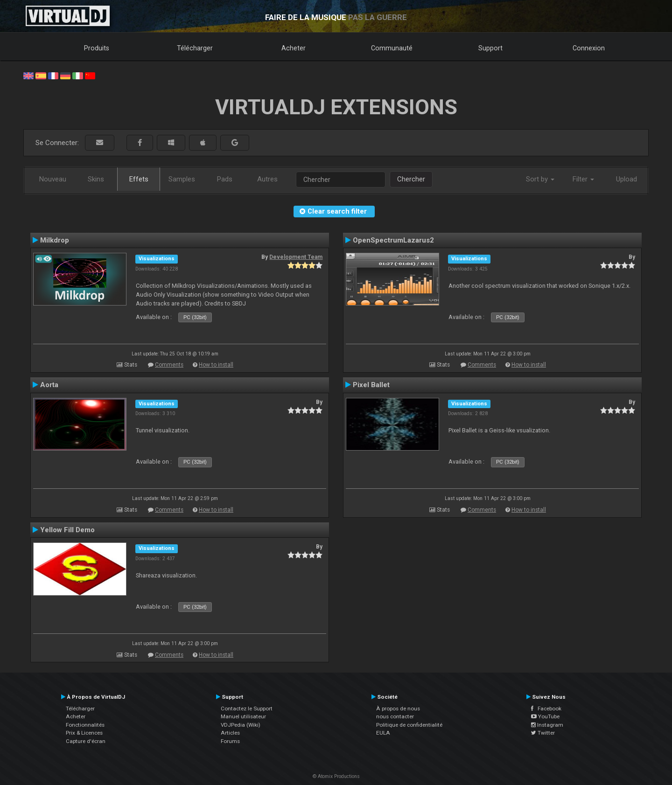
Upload (626, 179)
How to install (216, 365)
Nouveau (53, 179)
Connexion (589, 48)
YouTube (545, 716)
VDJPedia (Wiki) (241, 725)
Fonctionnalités (85, 725)
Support (490, 48)
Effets (139, 179)
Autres (267, 179)
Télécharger (195, 48)
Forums (230, 741)
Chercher (411, 179)
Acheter (294, 48)
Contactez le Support (247, 709)
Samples (182, 179)
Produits (97, 48)
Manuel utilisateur (243, 716)
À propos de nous (398, 709)
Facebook (546, 709)
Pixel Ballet (371, 385)
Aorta (49, 385)
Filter (583, 179)
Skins (96, 179)
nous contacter (395, 716)
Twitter (543, 733)
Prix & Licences (84, 733)
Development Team (296, 257)
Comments (169, 365)
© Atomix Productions (336, 776)
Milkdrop (55, 240)
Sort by (540, 179)
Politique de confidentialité (409, 725)
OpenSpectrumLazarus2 (393, 240)
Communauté (392, 48)
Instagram (547, 725)
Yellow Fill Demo (67, 530)
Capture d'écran (86, 741)
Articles (230, 733)
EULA (383, 733)
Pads (225, 179)
